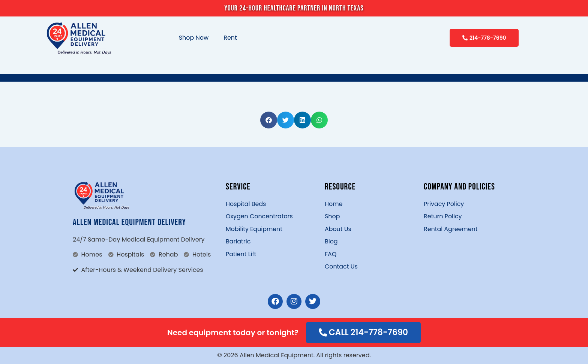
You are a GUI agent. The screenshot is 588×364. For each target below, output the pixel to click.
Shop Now (194, 38)
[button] (269, 120)
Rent (230, 38)
